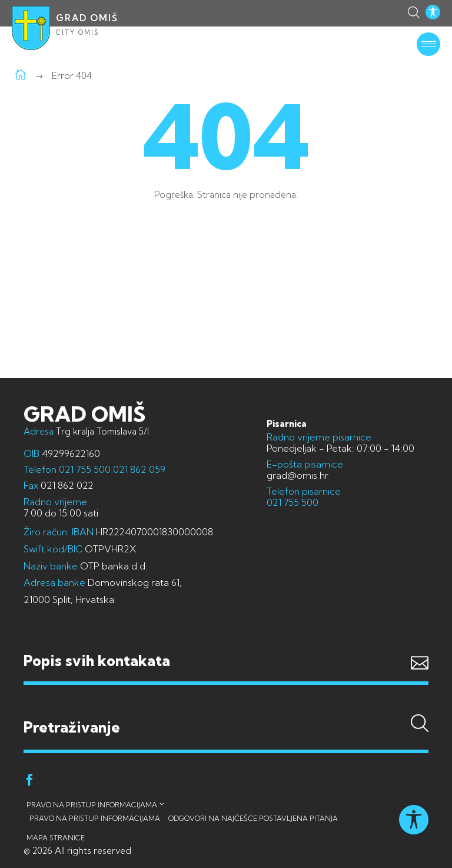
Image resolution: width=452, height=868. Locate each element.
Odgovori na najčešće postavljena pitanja (253, 818)
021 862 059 (138, 469)
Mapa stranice (56, 838)
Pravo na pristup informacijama (92, 805)
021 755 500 (85, 469)
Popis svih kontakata (97, 660)
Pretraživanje (226, 704)
